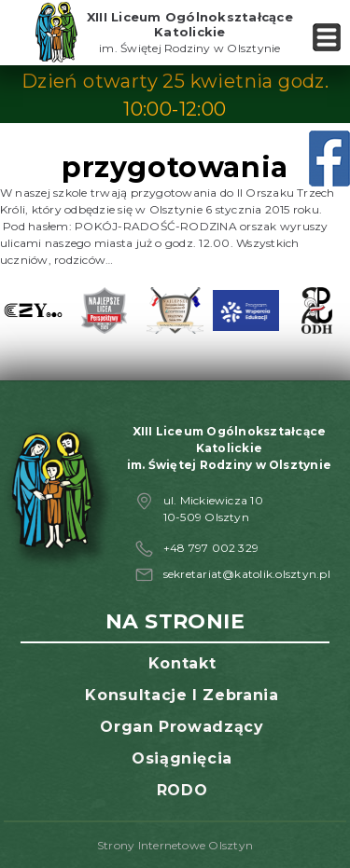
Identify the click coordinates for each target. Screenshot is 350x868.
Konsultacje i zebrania (182, 695)
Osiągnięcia (182, 758)
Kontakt (182, 663)
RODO (182, 790)
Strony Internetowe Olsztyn (175, 845)
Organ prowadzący (182, 727)
